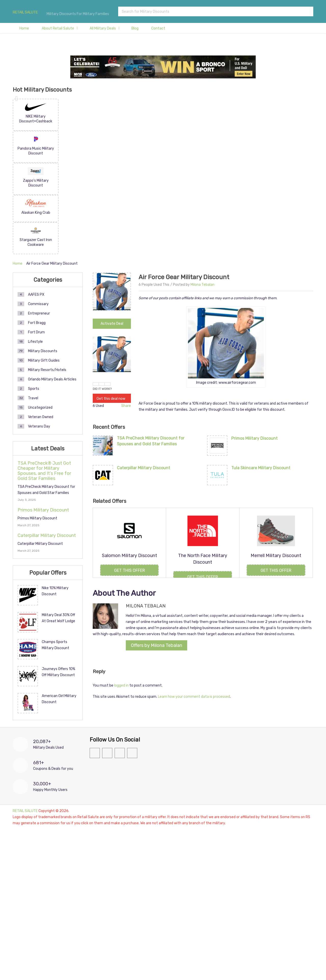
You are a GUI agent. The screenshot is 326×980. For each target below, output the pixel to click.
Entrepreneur (39, 313)
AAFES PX (36, 295)
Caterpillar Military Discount (144, 468)
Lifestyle (35, 342)
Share (126, 406)
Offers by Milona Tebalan (157, 645)
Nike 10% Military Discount (55, 591)
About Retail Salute (58, 28)
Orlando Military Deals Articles (52, 379)
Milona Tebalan (202, 285)
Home (24, 28)
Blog (135, 28)
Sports (34, 389)
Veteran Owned (41, 417)
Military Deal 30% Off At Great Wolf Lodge (58, 618)
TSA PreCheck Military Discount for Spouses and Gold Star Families (151, 441)
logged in (121, 685)
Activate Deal (112, 324)
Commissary (38, 304)
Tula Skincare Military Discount (261, 468)
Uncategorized (40, 408)
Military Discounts (43, 351)
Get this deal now (111, 399)
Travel (33, 398)
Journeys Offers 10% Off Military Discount (58, 672)
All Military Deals (103, 28)
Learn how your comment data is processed (194, 697)
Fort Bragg (37, 323)
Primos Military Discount (254, 438)
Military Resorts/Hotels (47, 370)
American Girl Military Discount (59, 699)
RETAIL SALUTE (25, 12)
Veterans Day (39, 426)
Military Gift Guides (44, 360)
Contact (158, 28)
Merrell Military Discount (276, 556)
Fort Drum (36, 332)
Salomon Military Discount (130, 556)
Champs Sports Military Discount (56, 645)
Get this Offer (130, 570)
